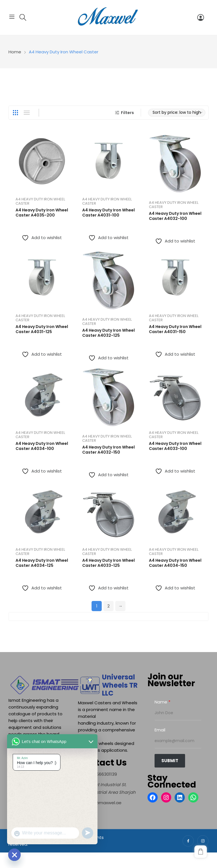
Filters (124, 113)
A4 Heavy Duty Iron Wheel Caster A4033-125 (108, 563)
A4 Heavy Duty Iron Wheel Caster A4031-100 (108, 213)
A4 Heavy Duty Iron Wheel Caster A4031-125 (42, 329)
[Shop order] (177, 113)
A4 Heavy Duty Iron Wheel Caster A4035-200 (42, 213)
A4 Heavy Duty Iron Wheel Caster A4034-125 (42, 563)
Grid (15, 113)
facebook (188, 841)
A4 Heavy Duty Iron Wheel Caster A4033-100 (175, 446)
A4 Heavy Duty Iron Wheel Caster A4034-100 (42, 446)
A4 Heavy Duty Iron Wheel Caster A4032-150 (108, 450)
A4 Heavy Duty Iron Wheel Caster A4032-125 (108, 333)
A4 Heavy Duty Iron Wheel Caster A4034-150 (175, 563)
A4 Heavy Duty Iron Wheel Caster (40, 201)
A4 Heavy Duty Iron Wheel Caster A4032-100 (175, 216)
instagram (203, 841)
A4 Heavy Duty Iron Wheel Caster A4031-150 (175, 329)
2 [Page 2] (108, 606)
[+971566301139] (97, 774)
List (27, 113)
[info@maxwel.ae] (100, 803)
